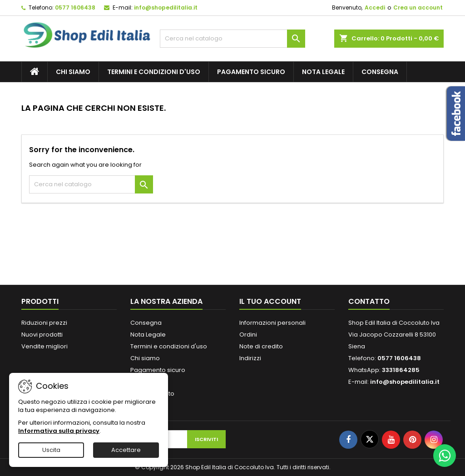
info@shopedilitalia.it (166, 7)
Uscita (51, 450)
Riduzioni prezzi (44, 323)
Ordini (248, 335)
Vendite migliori (45, 346)
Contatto (369, 301)
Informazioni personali (272, 323)
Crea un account (418, 7)
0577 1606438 (75, 7)
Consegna (380, 72)
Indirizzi (250, 358)
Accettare (126, 450)
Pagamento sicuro (251, 72)
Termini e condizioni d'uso (154, 72)
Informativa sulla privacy (59, 431)
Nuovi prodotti (42, 335)
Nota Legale (323, 72)
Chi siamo (73, 72)
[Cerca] (232, 39)
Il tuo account (270, 301)
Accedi (375, 7)
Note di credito (261, 346)
